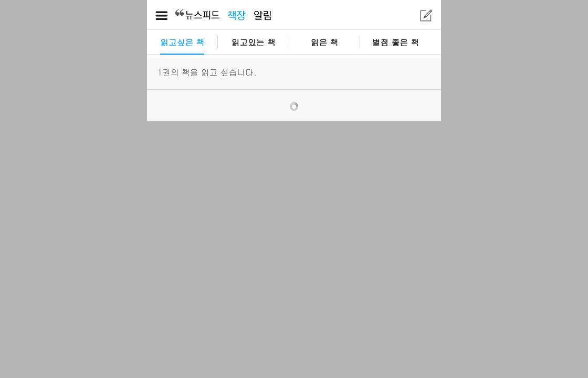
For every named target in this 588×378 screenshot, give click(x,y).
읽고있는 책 (253, 42)
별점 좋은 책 (396, 42)
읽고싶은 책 (182, 42)
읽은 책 (325, 42)
